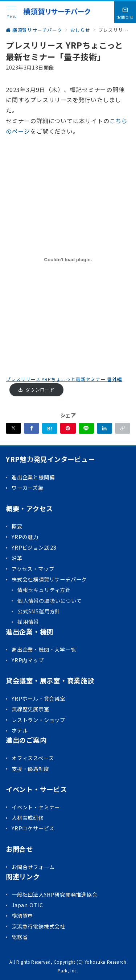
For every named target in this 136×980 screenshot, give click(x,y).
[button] (123, 428)
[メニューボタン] (11, 12)
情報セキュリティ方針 (44, 590)
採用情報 (28, 622)
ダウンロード (40, 390)
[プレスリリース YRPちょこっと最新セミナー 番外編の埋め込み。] (68, 260)
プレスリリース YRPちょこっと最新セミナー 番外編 (64, 379)
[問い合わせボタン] (125, 12)
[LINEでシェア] (86, 428)
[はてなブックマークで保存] (50, 428)
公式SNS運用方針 (39, 611)
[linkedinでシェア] (104, 428)
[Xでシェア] (13, 428)
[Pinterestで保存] (68, 428)
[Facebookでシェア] (32, 428)
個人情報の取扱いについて (50, 601)
